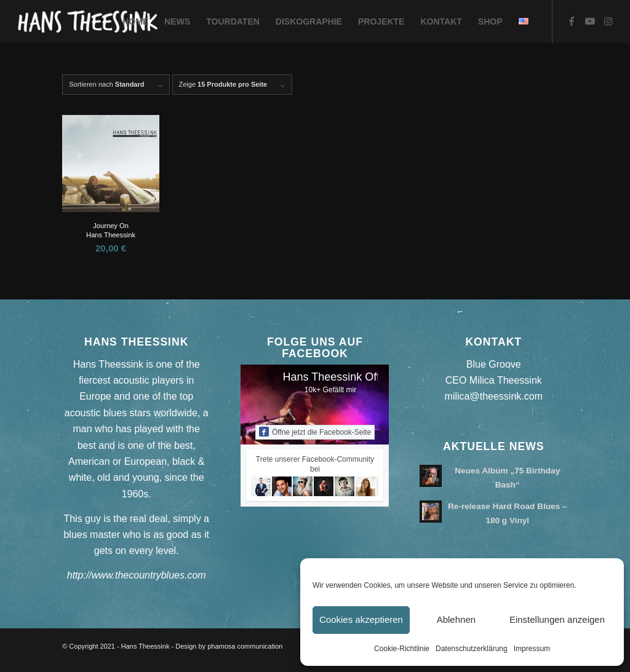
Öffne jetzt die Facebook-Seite (315, 432)
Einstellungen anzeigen (557, 619)
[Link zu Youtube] (590, 21)
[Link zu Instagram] (608, 21)
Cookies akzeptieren (361, 619)
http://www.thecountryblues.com (137, 575)
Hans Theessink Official (340, 377)
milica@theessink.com (494, 396)
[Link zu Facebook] (572, 21)
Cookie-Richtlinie (402, 649)
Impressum (532, 649)
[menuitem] (135, 22)
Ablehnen (456, 619)
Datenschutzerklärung (472, 649)
